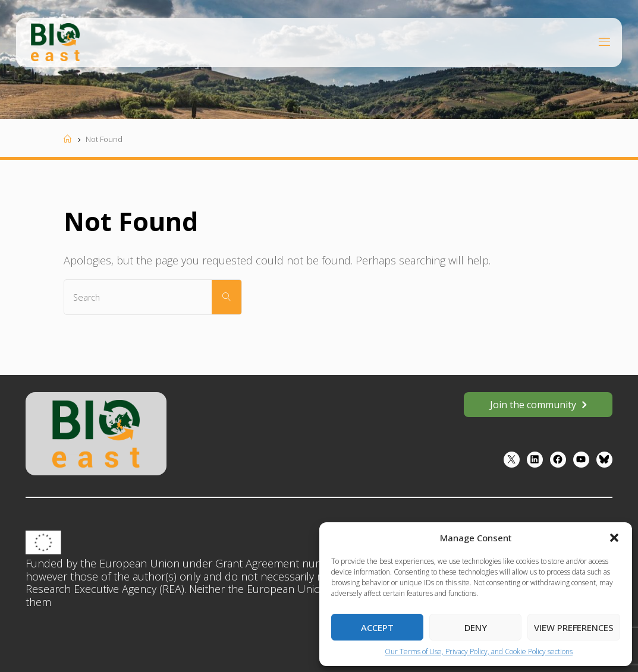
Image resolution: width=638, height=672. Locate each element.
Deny (476, 627)
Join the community (533, 405)
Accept (377, 627)
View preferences (574, 627)
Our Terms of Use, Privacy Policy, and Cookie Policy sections (479, 652)
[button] (614, 538)
